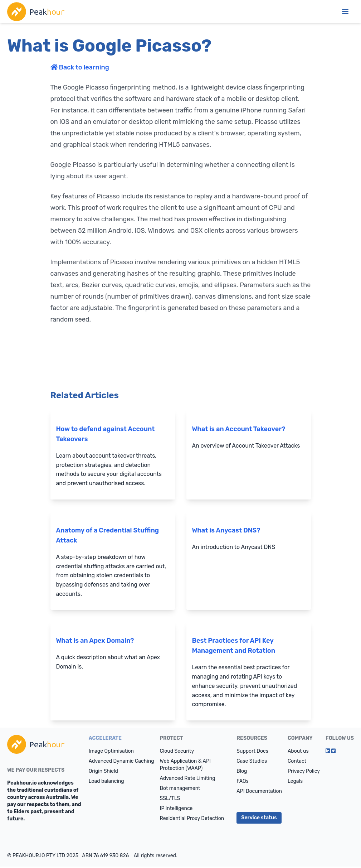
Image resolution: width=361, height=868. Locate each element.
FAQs (242, 783)
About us (298, 753)
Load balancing (106, 783)
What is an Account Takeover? (239, 429)
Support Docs (252, 753)
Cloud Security (177, 753)
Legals (295, 783)
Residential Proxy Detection (192, 820)
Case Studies (252, 763)
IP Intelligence (176, 810)
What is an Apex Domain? (95, 642)
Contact (297, 763)
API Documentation (259, 793)
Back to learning (80, 67)
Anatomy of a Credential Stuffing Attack (108, 536)
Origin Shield (103, 773)
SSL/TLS (170, 800)
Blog (242, 773)
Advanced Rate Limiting (188, 780)
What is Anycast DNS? (226, 531)
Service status (259, 819)
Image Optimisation (111, 753)
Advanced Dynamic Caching (121, 763)
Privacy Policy (304, 773)
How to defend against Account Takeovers (106, 434)
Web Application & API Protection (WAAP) (185, 766)
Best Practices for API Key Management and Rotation (234, 647)
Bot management (180, 790)
